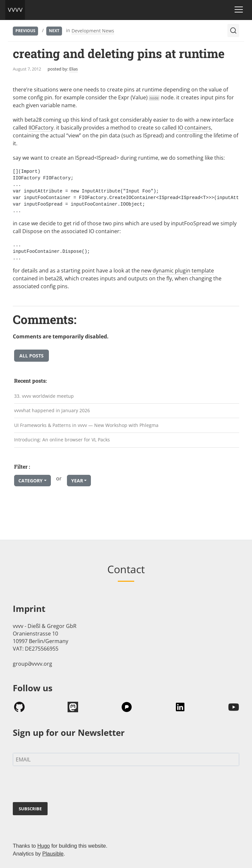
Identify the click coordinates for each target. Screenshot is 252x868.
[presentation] (63, 785)
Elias (73, 69)
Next (54, 31)
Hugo (44, 846)
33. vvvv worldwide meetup (44, 396)
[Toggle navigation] (239, 10)
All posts (31, 356)
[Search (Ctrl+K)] (233, 30)
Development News (93, 31)
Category (31, 481)
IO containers (194, 128)
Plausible (53, 854)
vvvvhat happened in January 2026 (52, 410)
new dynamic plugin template (178, 271)
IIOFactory (41, 128)
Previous (25, 31)
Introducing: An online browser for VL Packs (62, 440)
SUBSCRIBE (30, 809)
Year (77, 481)
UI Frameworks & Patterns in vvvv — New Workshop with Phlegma (86, 425)
